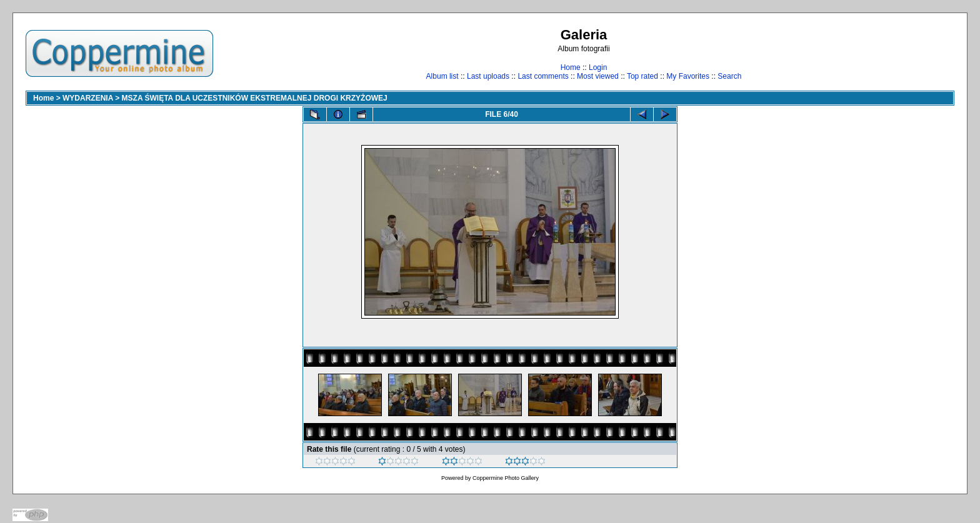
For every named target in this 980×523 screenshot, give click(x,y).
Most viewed (598, 76)
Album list (442, 76)
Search (729, 76)
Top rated (642, 76)
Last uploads (488, 76)
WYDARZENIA (88, 98)
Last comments (543, 76)
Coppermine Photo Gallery (506, 478)
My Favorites (688, 76)
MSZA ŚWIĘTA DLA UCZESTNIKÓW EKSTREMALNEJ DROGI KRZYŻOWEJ (255, 98)
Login (598, 67)
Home (571, 67)
